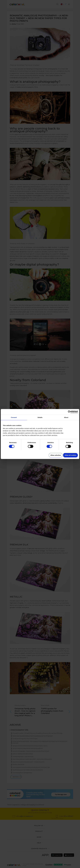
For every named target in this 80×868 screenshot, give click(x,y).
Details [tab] (40, 417)
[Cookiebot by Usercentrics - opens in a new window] (69, 412)
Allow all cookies (70, 455)
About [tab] (66, 417)
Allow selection (56, 455)
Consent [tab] (14, 417)
